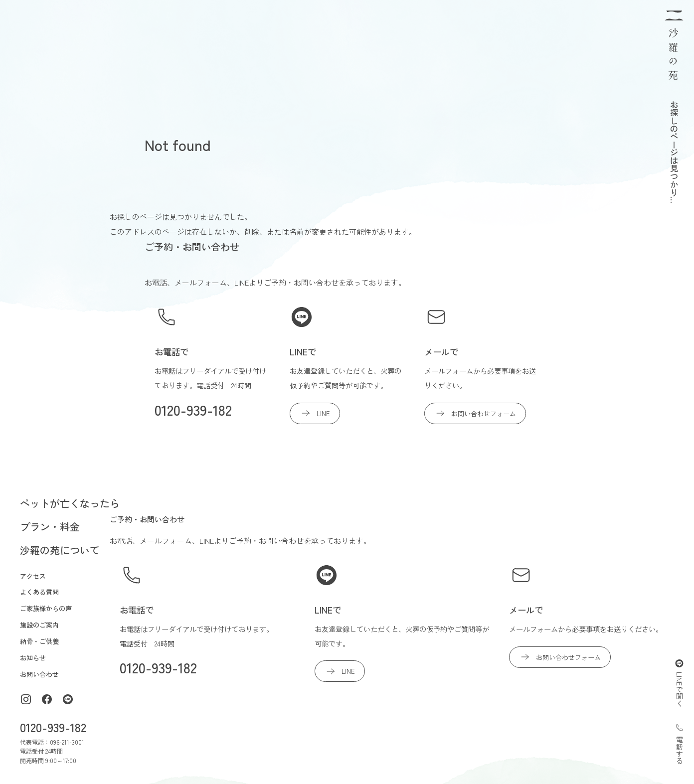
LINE (315, 413)
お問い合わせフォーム (475, 413)
